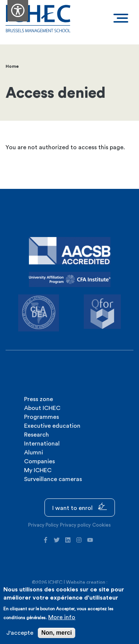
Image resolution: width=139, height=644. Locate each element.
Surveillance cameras (53, 479)
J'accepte (20, 633)
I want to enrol (80, 507)
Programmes (42, 417)
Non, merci (57, 633)
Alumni (34, 453)
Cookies (102, 525)
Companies (39, 461)
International (42, 444)
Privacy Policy (43, 525)
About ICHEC (42, 408)
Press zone (39, 399)
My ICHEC (38, 470)
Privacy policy (75, 525)
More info (62, 617)
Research (37, 435)
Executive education (52, 426)
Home (12, 66)
